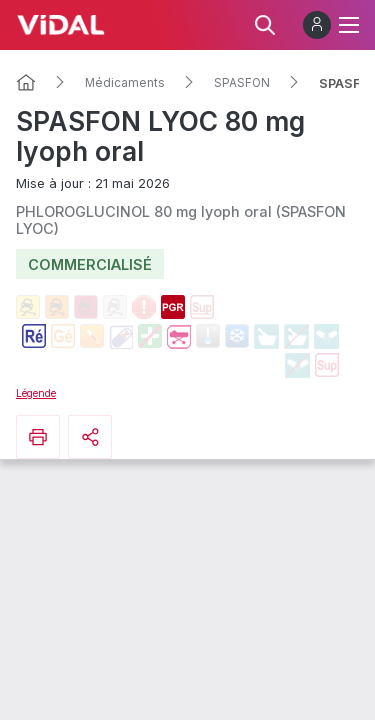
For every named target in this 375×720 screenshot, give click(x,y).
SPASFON (242, 83)
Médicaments (125, 83)
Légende (36, 393)
